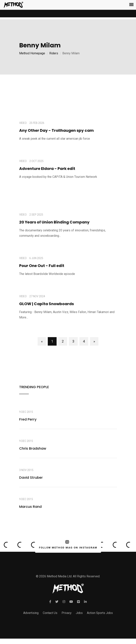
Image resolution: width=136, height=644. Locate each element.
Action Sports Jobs (100, 613)
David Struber (31, 477)
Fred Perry (28, 419)
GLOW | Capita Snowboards (47, 304)
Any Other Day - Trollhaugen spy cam (56, 130)
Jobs (79, 613)
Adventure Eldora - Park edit (47, 169)
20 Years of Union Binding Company (54, 222)
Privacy (67, 613)
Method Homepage (32, 53)
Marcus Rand (30, 507)
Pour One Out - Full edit (42, 266)
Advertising (31, 613)
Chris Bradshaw (33, 448)
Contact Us (50, 613)
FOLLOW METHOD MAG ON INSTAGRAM (67, 545)
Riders (54, 53)
